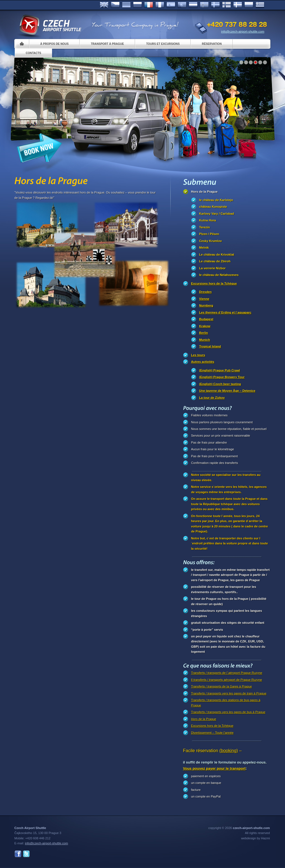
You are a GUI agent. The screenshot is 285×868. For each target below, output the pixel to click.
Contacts (34, 53)
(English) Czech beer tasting (220, 384)
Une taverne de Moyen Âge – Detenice (227, 391)
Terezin (205, 227)
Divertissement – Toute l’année (212, 733)
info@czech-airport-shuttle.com (243, 31)
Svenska (215, 5)
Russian (137, 5)
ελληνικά (260, 5)
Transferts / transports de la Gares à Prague (222, 686)
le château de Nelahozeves (219, 275)
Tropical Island (210, 346)
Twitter (26, 854)
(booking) (229, 751)
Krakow (205, 326)
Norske (204, 5)
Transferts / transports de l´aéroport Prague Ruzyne (227, 673)
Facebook (18, 854)
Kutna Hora (208, 220)
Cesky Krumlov (211, 241)
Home (22, 44)
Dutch (193, 5)
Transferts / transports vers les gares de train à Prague (229, 693)
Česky (115, 5)
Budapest (206, 319)
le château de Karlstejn (216, 200)
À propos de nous (55, 44)
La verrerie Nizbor (212, 268)
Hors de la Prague (204, 192)
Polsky (249, 5)
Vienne (204, 299)
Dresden (206, 292)
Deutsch (126, 5)
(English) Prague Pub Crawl (220, 370)
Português (182, 5)
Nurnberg (206, 305)
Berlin (204, 333)
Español (171, 5)
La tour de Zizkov (212, 398)
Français (149, 5)
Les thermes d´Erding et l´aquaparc (225, 312)
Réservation (212, 44)
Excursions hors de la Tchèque (214, 283)
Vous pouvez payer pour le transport (214, 768)
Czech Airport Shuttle (50, 25)
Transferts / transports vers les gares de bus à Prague (228, 712)
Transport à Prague (107, 44)
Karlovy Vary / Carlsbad (217, 214)
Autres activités (203, 362)
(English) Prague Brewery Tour (222, 377)
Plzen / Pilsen (209, 234)
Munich (205, 340)
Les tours (198, 355)
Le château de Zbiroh (215, 261)
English (104, 5)
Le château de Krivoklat (217, 255)
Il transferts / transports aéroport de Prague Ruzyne (227, 680)
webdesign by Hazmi (255, 838)
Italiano (160, 5)
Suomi (227, 5)
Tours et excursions (163, 44)
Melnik (204, 248)
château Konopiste (213, 207)
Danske (238, 5)
